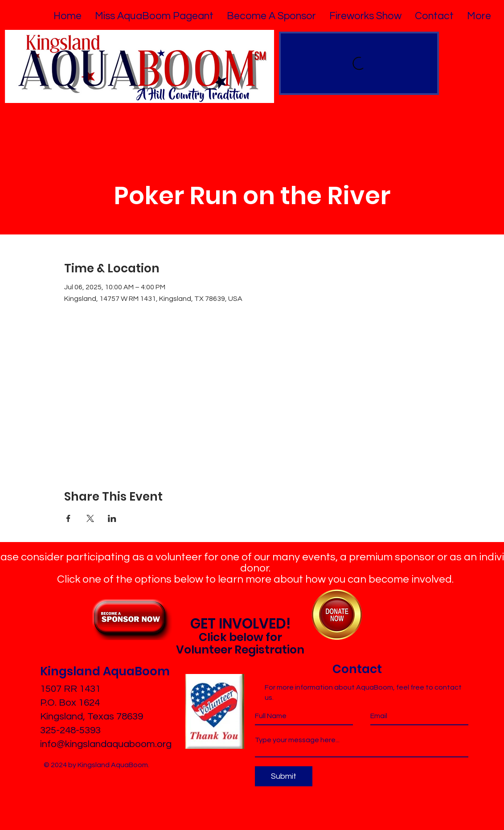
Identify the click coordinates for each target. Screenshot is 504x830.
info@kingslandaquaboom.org (106, 744)
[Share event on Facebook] (68, 518)
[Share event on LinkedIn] (112, 518)
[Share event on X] (90, 518)
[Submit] (284, 776)
